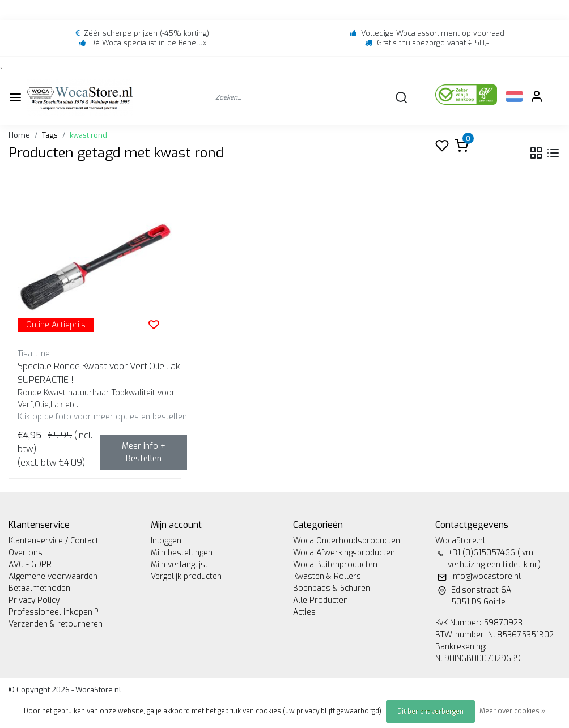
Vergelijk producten (186, 576)
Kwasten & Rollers (327, 576)
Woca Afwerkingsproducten (344, 553)
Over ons (26, 553)
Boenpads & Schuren (332, 588)
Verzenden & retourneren (56, 624)
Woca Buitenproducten (335, 565)
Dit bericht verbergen (430, 712)
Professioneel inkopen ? (54, 612)
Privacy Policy (34, 600)
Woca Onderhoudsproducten (347, 541)
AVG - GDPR (30, 565)
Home (19, 135)
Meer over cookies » (512, 711)
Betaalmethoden (39, 588)
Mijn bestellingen (182, 553)
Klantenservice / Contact (54, 541)
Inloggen (166, 541)
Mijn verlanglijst (179, 565)
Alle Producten (320, 600)
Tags (50, 135)
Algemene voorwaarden (53, 576)
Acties (304, 612)
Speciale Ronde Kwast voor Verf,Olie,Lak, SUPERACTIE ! (100, 373)
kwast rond (88, 135)
